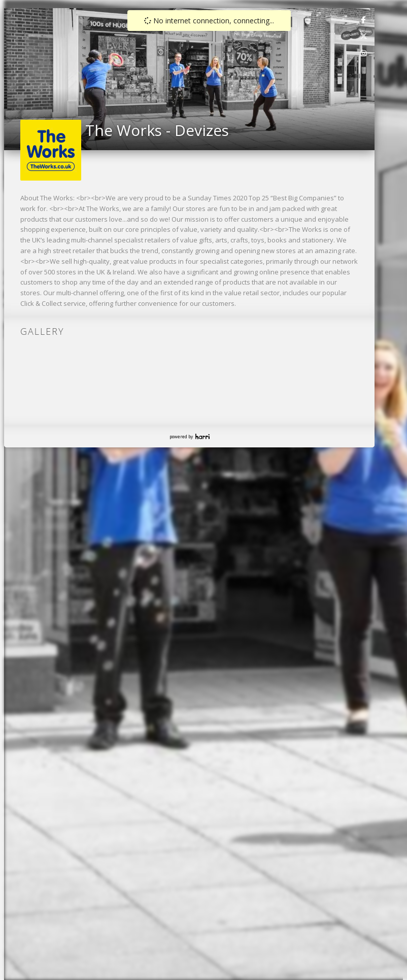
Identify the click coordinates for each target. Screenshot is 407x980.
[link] (364, 19)
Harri (202, 436)
